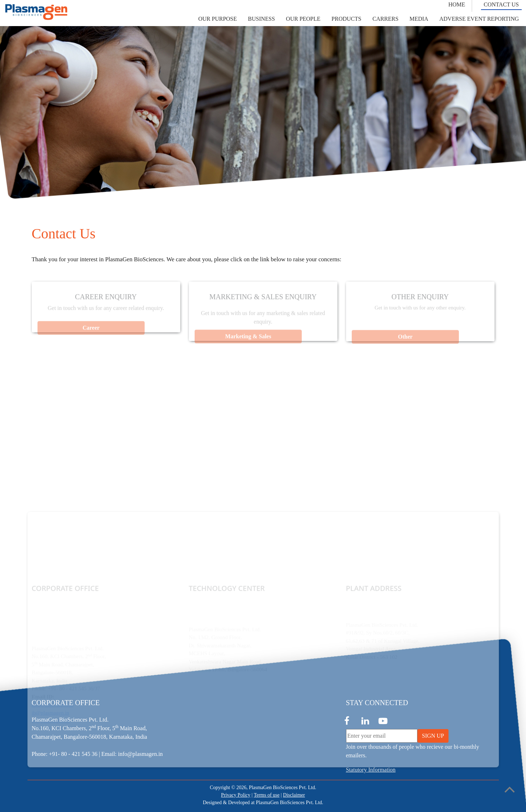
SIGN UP (433, 736)
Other (405, 341)
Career (91, 333)
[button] (217, 19)
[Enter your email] (382, 736)
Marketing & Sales (248, 341)
